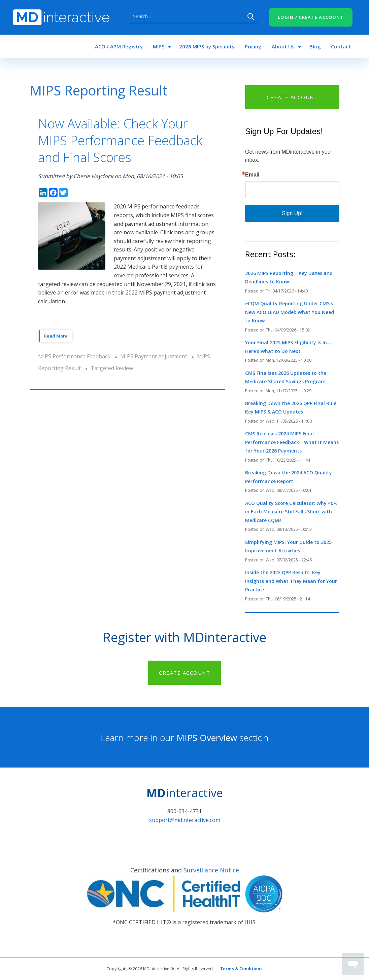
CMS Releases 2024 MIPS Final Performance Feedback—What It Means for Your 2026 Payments (292, 442)
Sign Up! (292, 213)
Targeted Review (112, 368)
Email (252, 175)
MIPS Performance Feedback (74, 356)
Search (251, 16)
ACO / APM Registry (119, 46)
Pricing (253, 46)
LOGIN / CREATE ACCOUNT (311, 17)
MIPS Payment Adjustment (154, 356)
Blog (315, 46)
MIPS (159, 46)
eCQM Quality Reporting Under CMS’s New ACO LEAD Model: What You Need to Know (290, 312)
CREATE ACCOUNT (292, 97)
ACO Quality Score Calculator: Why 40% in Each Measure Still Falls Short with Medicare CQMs (291, 512)
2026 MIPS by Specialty (207, 46)
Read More (56, 336)
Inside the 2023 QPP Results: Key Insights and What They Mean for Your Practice (291, 581)
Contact (341, 46)
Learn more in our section (184, 738)
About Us (283, 46)
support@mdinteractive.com (185, 820)
